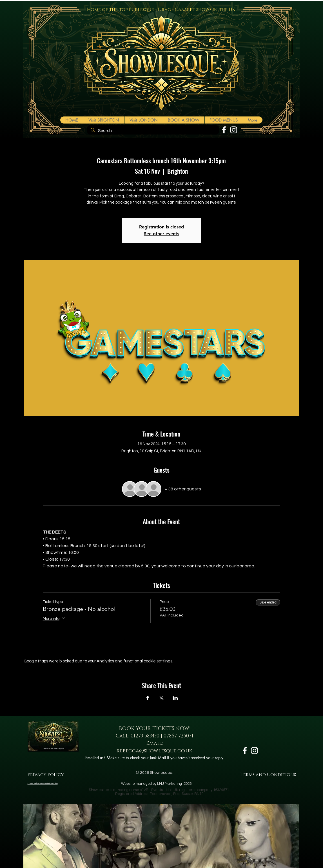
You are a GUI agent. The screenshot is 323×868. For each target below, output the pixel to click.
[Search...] (152, 131)
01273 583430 (145, 736)
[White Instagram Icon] (234, 130)
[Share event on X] (161, 698)
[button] (184, 120)
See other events (161, 234)
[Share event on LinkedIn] (175, 698)
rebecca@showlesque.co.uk (154, 751)
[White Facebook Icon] (224, 130)
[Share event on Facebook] (148, 698)
